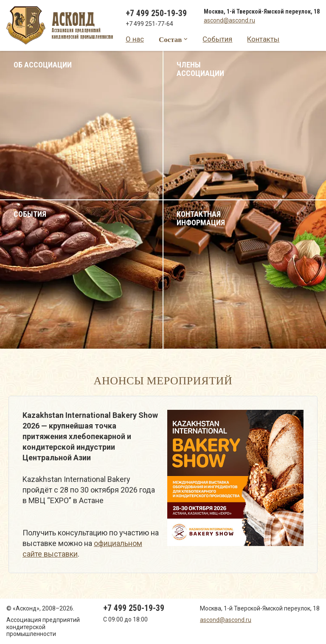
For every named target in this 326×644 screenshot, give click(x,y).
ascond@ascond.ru (229, 20)
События (217, 39)
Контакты (263, 39)
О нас (135, 39)
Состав (170, 39)
